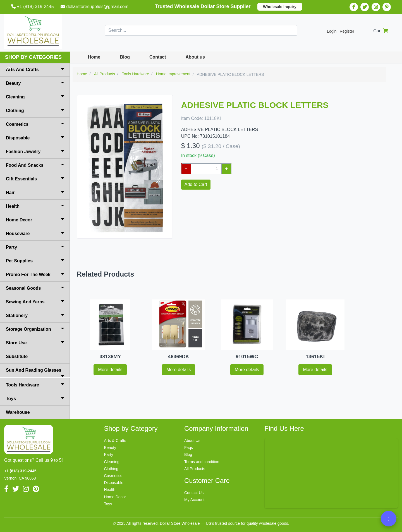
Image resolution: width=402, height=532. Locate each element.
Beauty (35, 83)
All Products (195, 469)
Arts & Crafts (115, 441)
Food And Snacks (35, 165)
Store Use (35, 342)
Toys (35, 398)
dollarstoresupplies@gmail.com (95, 7)
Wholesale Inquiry (280, 7)
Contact (158, 57)
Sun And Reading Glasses (35, 373)
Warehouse (18, 412)
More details (110, 370)
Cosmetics (35, 124)
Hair (35, 192)
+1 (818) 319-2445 (33, 7)
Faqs (189, 448)
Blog (125, 57)
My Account (194, 500)
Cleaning (35, 96)
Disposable (35, 137)
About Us (192, 441)
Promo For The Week (35, 274)
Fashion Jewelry (35, 151)
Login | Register (341, 31)
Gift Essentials (35, 178)
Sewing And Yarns (35, 301)
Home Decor (35, 219)
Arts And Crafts (35, 69)
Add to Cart (196, 184)
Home (94, 57)
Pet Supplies (35, 260)
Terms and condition (202, 462)
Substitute (17, 356)
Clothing (35, 110)
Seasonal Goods (35, 288)
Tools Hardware (35, 385)
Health (35, 206)
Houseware (35, 233)
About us (195, 57)
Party (35, 247)
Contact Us (194, 493)
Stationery (35, 315)
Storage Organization (35, 329)
